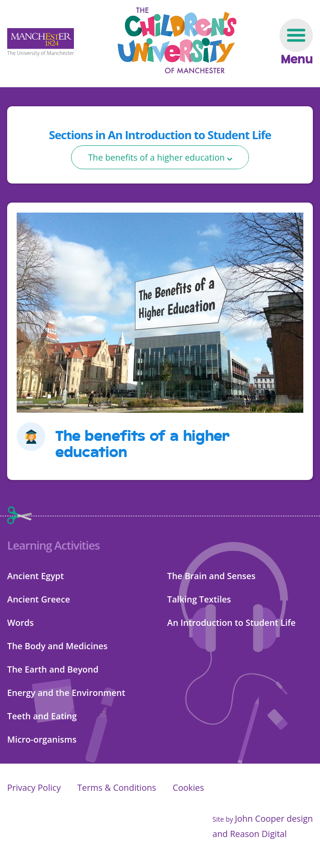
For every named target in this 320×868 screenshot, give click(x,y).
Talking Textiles (199, 599)
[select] (160, 157)
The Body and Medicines (57, 646)
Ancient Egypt (36, 576)
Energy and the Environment (66, 693)
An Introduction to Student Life (232, 623)
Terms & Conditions (117, 787)
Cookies (188, 787)
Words (21, 623)
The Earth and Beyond (53, 669)
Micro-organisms (42, 739)
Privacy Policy (34, 787)
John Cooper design (274, 818)
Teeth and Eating (42, 716)
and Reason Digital (249, 834)
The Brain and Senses (212, 576)
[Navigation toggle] (296, 42)
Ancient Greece (39, 599)
